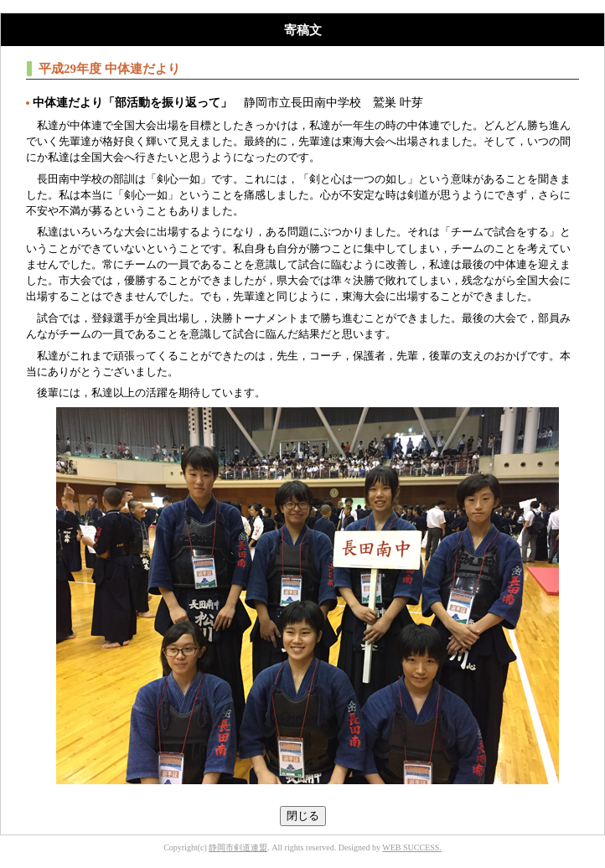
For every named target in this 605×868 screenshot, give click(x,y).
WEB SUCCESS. (412, 847)
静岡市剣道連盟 (238, 847)
